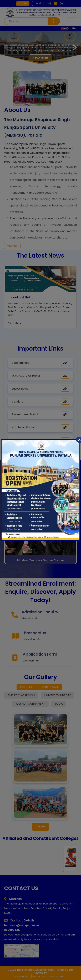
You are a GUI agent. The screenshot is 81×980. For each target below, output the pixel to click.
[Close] (79, 440)
